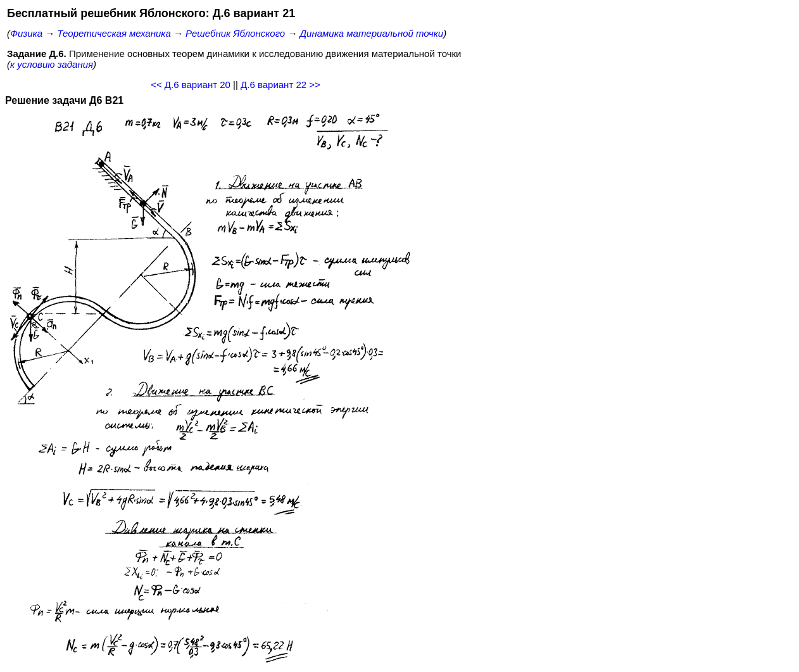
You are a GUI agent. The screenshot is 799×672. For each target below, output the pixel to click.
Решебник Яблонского (235, 33)
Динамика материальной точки (372, 33)
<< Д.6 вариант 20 (191, 85)
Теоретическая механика (114, 33)
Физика (26, 33)
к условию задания (52, 64)
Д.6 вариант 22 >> (280, 85)
